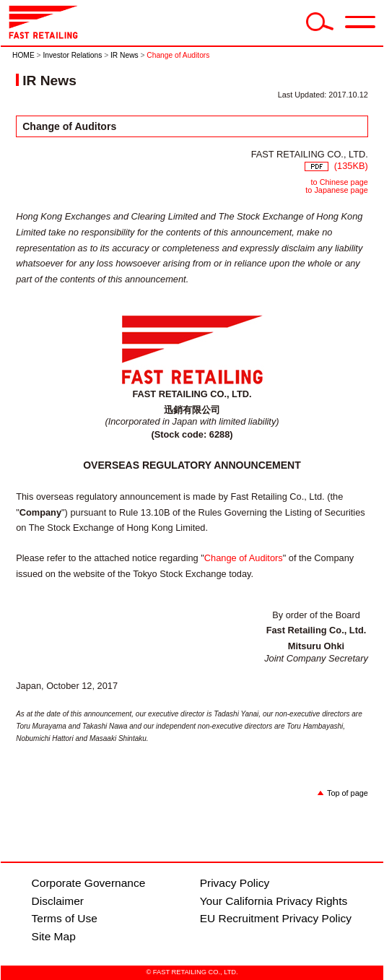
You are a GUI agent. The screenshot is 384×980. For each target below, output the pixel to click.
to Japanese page (336, 190)
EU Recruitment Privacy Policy (276, 918)
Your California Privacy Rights (274, 901)
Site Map (54, 936)
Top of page (348, 793)
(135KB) (336, 166)
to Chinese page (340, 182)
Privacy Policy (235, 883)
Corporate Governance (89, 883)
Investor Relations (72, 55)
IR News (125, 55)
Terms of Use (65, 918)
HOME (23, 55)
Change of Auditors (244, 558)
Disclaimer (58, 901)
